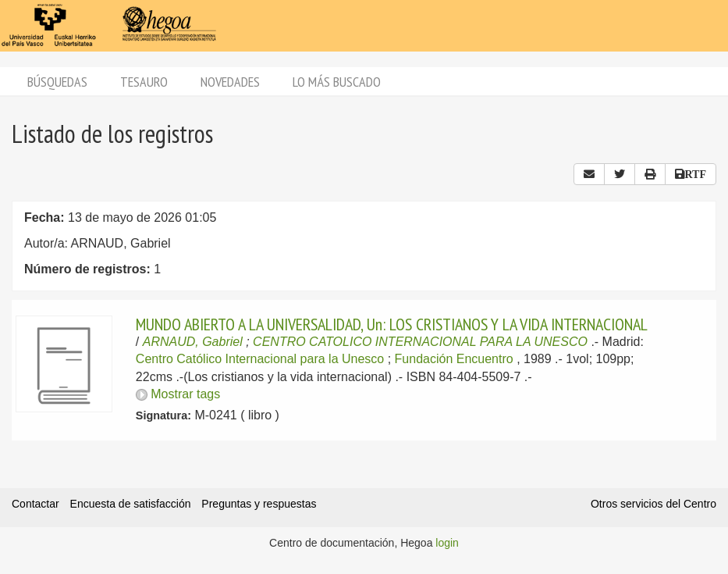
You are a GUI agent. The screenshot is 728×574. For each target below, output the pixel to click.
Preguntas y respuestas (259, 504)
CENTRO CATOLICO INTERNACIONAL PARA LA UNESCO (420, 342)
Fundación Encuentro (454, 359)
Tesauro (144, 82)
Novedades (230, 82)
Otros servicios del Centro (653, 504)
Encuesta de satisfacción (131, 504)
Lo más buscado (337, 82)
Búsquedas (57, 82)
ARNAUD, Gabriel (193, 342)
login (447, 543)
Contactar (36, 504)
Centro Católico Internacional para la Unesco (260, 359)
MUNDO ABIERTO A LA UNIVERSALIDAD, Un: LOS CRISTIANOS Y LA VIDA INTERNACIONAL (392, 324)
